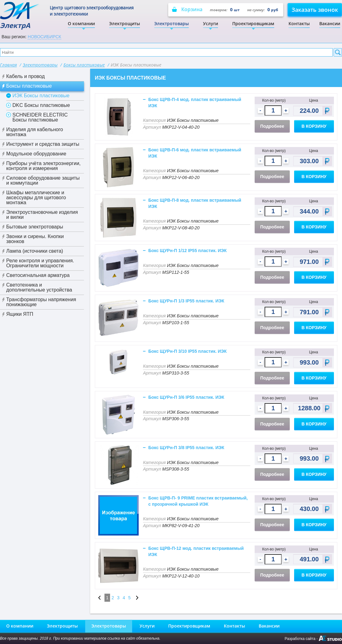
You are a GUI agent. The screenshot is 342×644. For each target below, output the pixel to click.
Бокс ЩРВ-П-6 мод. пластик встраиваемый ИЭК (195, 153)
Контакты (299, 23)
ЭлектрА (20, 16)
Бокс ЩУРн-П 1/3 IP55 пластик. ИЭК (186, 301)
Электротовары (171, 23)
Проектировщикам (253, 23)
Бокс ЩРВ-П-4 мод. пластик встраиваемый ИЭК (195, 103)
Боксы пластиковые (84, 65)
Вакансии (330, 23)
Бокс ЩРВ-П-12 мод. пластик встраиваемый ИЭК (196, 551)
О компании (81, 23)
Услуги (210, 23)
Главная (8, 65)
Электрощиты (125, 23)
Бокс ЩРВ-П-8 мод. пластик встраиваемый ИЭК (195, 203)
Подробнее (272, 126)
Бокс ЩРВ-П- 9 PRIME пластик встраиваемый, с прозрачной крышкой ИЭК (198, 501)
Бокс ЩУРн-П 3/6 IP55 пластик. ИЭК (186, 397)
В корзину (314, 126)
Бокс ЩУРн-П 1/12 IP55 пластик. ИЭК (187, 251)
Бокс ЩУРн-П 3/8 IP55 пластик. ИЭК (186, 448)
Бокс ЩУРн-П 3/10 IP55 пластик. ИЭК (187, 351)
